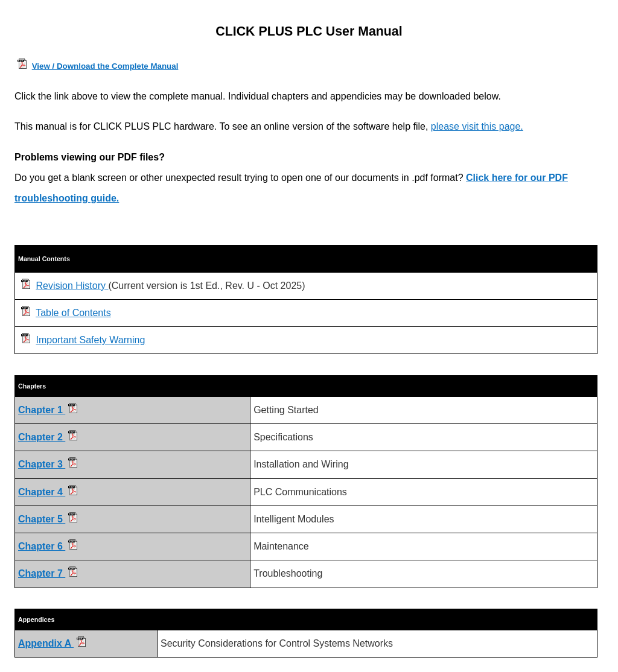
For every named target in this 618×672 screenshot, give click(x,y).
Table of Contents (73, 313)
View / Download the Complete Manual (105, 66)
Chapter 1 (48, 410)
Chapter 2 (48, 437)
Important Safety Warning (90, 340)
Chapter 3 (48, 464)
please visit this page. (477, 126)
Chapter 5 (48, 519)
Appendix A (52, 643)
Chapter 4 (48, 492)
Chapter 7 (48, 573)
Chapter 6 (48, 546)
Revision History (72, 286)
